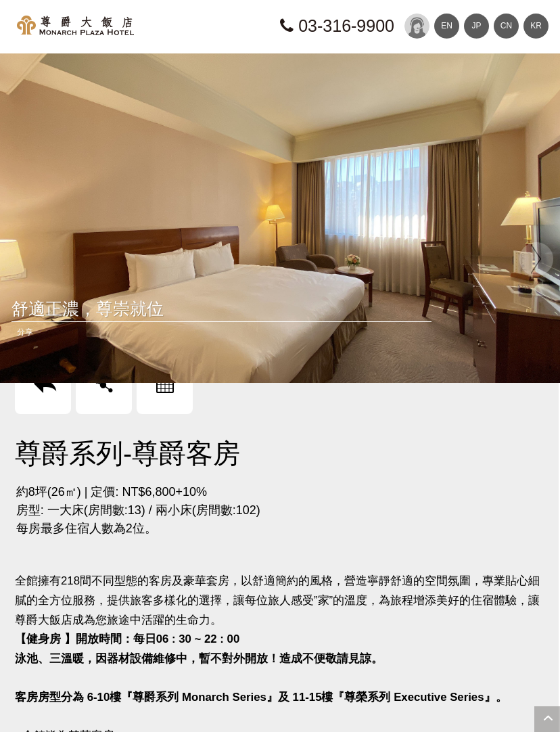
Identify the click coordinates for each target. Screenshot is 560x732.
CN (506, 26)
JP (476, 26)
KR (536, 26)
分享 (25, 332)
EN (447, 26)
